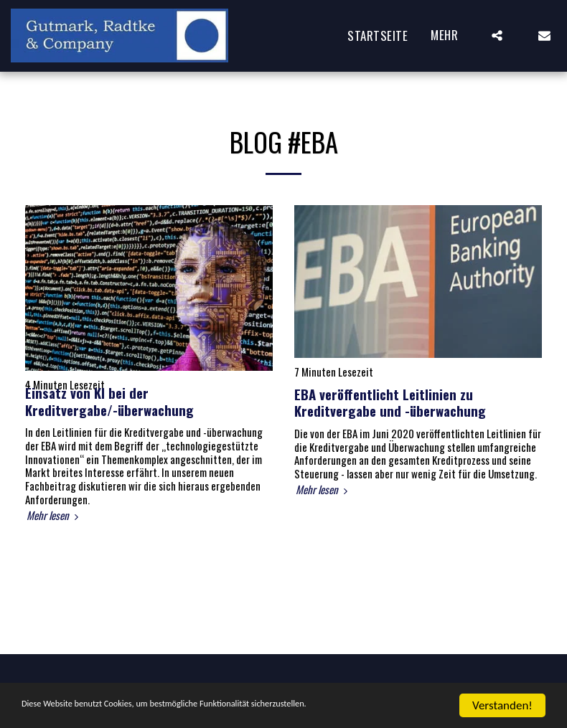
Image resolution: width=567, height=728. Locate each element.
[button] (497, 36)
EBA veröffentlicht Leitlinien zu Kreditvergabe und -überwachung (390, 402)
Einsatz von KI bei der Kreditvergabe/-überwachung (109, 401)
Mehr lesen (54, 515)
